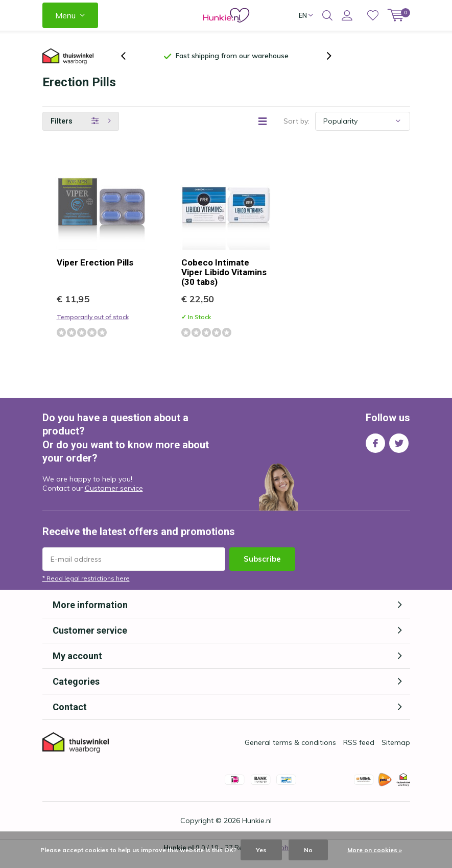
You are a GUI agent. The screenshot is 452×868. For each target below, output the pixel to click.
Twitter (399, 453)
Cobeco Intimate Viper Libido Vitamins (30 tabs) (224, 284)
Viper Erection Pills (95, 274)
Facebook (375, 453)
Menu (65, 15)
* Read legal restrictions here (86, 590)
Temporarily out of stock (93, 329)
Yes (261, 850)
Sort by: (296, 133)
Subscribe (262, 571)
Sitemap (396, 754)
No (308, 850)
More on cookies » (375, 850)
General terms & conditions (290, 754)
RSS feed (359, 754)
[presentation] (129, 62)
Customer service (114, 500)
